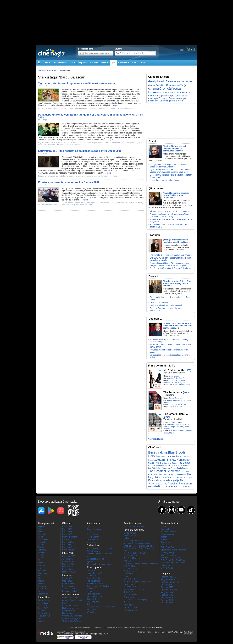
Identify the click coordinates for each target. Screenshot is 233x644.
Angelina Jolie (172, 378)
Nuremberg (91, 576)
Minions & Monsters (169, 532)
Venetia (41, 621)
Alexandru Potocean (124, 203)
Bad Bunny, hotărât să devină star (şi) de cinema (171, 268)
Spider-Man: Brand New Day (173, 550)
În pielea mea (92, 589)
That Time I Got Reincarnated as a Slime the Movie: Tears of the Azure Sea (139, 548)
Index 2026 (67, 578)
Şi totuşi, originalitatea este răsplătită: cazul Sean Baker (176, 241)
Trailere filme (93, 545)
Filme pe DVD (68, 542)
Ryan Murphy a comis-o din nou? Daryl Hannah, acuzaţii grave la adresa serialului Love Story (170, 171)
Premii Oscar (44, 600)
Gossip (152, 81)
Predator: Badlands (95, 583)
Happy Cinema (69, 613)
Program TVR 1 (168, 600)
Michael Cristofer (176, 422)
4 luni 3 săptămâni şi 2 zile (132, 143)
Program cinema (61, 63)
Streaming (165, 101)
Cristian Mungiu (91, 191)
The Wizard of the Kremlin (135, 553)
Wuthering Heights (95, 602)
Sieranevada (50, 176)
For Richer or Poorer (167, 468)
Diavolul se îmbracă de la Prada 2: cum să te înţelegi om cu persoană (178, 283)
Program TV (43, 594)
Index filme (68, 575)
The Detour (184, 463)
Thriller (175, 383)
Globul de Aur (44, 616)
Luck (162, 466)
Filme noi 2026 (69, 556)
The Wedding (130, 566)
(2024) (167, 417)
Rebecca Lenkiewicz (56, 144)
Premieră (170, 92)
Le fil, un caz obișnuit (159, 302)
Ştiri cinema (156, 188)
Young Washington (169, 534)
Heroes (186, 466)
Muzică (41, 563)
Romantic (167, 383)
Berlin (41, 618)
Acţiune (174, 380)
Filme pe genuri (46, 523)
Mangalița (174, 480)
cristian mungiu (115, 143)
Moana (164, 539)
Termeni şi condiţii (64, 634)
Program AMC (167, 587)
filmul (87, 92)
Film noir (42, 552)
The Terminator (173, 392)
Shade (189, 484)
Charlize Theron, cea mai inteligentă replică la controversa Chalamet (174, 149)
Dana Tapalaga (92, 203)
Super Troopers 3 (169, 555)
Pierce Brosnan (173, 425)
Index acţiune (68, 583)
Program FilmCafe (169, 590)
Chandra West (154, 466)
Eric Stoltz (161, 457)
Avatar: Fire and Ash (95, 573)
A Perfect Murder (170, 477)
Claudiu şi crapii (88, 176)
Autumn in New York (169, 460)
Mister (172, 433)
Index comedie (69, 586)
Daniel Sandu (64, 143)
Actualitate (161, 85)
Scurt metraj (43, 573)
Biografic (182, 431)
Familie (41, 547)
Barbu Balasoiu (86, 205)
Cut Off (164, 545)
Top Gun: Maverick (132, 558)
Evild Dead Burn (168, 547)
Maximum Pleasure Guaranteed (100, 554)
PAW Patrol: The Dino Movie (173, 560)
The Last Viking (130, 610)
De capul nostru (131, 607)
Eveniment (172, 81)
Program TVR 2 (168, 603)
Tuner (126, 602)
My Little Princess (45, 205)
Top (156, 96)
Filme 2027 (67, 529)
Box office (166, 632)
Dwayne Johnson (94, 529)
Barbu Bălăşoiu (117, 108)
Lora (89, 527)
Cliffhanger (166, 565)
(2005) (188, 370)
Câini (106, 143)
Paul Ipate (93, 108)
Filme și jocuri (176, 101)
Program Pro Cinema (170, 582)
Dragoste (182, 383)
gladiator (56, 108)
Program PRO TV (169, 577)
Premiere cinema (70, 537)
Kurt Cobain (153, 468)
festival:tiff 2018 (51, 143)
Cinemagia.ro (52, 53)
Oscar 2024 (43, 608)
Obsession (166, 527)
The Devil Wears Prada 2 (135, 527)
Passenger (128, 574)
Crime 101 (91, 612)
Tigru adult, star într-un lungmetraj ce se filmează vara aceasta (76, 83)
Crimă (41, 537)
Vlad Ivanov (43, 144)
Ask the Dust (186, 478)
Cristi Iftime (138, 203)
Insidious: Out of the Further (173, 563)
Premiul (140, 164)
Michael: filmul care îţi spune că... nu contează (170, 211)
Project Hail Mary (94, 578)
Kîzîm (89, 604)
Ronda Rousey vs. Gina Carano (100, 549)
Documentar (43, 539)
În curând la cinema (134, 530)
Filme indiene (68, 550)
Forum (142, 63)
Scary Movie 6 (130, 587)
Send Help (91, 609)
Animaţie (42, 529)
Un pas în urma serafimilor (80, 143)
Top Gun (127, 561)
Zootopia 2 (91, 599)
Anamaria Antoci (82, 108)
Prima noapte (67, 157)
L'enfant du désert (132, 584)
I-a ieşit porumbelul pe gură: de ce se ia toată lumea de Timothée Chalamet (169, 166)
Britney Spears (93, 534)
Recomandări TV (175, 85)
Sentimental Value (94, 596)
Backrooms (129, 571)
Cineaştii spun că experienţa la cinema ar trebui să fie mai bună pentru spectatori (178, 326)
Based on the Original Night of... (100, 564)
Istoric (166, 433)
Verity (89, 556)
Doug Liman (174, 376)
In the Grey (129, 592)
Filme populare (94, 567)
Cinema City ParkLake (72, 621)
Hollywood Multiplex (71, 608)
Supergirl (165, 529)
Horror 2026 (67, 567)
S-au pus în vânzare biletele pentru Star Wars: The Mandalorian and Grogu (170, 215)
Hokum (127, 538)
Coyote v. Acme (168, 568)
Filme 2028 (67, 527)
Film (115, 131)
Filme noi (67, 523)
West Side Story (166, 475)
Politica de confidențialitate (90, 634)
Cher (89, 532)
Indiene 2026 (68, 569)
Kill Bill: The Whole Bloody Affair (138, 582)
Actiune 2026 (68, 559)
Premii (172, 98)
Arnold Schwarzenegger (176, 400)
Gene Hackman (174, 456)
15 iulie (113, 203)
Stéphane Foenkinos (74, 144)
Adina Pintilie (104, 203)
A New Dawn (129, 597)
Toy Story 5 (129, 605)
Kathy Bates (185, 425)
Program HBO (167, 595)
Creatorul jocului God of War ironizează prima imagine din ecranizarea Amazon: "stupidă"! (169, 264)
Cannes (41, 611)
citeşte (115, 105)
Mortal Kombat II (131, 533)
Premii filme (44, 597)
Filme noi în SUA (169, 523)
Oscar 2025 (43, 605)
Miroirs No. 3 (129, 579)
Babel (152, 456)
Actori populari (69, 589)
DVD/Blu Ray (177, 632)
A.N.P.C (105, 634)
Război (41, 568)
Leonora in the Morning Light (136, 600)
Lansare (181, 92)
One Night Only (168, 552)
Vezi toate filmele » (156, 439)
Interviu (161, 81)
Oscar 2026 (43, 603)
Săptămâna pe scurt (169, 96)
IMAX (65, 603)
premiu (78, 162)
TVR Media (177, 407)
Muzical (41, 565)
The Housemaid (93, 581)
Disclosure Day (130, 594)
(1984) (186, 392)
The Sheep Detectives (133, 541)
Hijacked (90, 561)
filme (96, 126)
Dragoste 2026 (69, 564)
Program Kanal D (168, 585)
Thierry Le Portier (67, 108)
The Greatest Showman (164, 471)
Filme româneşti (69, 547)
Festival (176, 89)
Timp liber (82, 63)
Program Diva (167, 592)
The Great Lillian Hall (176, 414)
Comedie (181, 380)
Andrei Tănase (118, 92)
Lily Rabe (179, 427)
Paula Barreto (183, 468)
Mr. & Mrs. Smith (174, 370)
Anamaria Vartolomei (61, 205)
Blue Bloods (177, 452)
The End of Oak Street (171, 558)
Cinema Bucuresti (70, 598)
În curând (94, 63)
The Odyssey (167, 542)
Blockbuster (154, 101)
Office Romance (94, 551)
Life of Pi (48, 108)
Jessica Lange (169, 427)
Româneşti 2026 (69, 572)
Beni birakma (158, 452)
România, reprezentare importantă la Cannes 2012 (69, 182)
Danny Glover (180, 475)
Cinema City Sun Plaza (72, 616)
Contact (75, 634)
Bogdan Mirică (97, 143)
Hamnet (90, 591)
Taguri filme (43, 586)
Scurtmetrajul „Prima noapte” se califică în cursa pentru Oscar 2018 (80, 151)
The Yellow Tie (93, 571)
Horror (41, 555)
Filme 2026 (67, 532)
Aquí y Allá (74, 205)
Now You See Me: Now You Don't (101, 607)
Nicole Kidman (93, 537)
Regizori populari (70, 591)
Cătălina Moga (68, 101)
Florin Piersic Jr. (174, 465)
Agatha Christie (171, 463)
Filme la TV (67, 539)
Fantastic (42, 550)
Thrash (164, 537)
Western (42, 583)
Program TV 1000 (169, 598)
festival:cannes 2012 (77, 203)
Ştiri (113, 63)
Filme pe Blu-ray (69, 545)
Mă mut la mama (131, 569)
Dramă (189, 431)
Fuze (126, 576)
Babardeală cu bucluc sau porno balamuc (169, 486)
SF (179, 405)
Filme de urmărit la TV (162, 366)
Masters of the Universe (134, 589)
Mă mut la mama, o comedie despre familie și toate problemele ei (176, 195)
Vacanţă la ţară (75, 176)
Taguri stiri (42, 589)
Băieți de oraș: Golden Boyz (99, 586)
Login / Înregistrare (188, 50)
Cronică (165, 89)
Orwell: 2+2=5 (130, 536)
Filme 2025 (67, 534)
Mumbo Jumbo (130, 556)
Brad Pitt (182, 378)
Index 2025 (67, 581)
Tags (55, 70)
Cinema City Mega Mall (72, 618)
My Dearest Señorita (95, 559)
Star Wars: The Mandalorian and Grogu (141, 563)
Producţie (163, 98)
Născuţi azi (91, 542)
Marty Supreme (93, 594)
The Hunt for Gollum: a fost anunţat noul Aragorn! (171, 255)
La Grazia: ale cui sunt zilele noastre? (166, 305)
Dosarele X (156, 92)
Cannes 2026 (44, 613)
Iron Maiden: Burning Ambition (137, 543)
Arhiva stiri (43, 591)
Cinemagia (42, 70)
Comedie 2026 (69, 561)
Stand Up (42, 578)
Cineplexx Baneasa (71, 611)
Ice (182, 471)
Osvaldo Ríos (92, 539)
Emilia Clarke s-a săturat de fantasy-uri (166, 180)
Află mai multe (158, 627)
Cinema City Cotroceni (72, 600)
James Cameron (176, 398)
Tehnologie (181, 98)
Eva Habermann (158, 480)
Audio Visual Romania (182, 385)
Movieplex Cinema (70, 605)
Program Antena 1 (169, 579)
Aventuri (174, 431)
